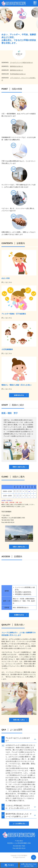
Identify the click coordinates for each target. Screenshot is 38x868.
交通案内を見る (19, 615)
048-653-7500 (9, 520)
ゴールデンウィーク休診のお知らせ (21, 63)
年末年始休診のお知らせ (18, 74)
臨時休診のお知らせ (16, 66)
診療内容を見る (19, 395)
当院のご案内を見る (19, 547)
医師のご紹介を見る (19, 467)
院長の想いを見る (19, 720)
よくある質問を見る (19, 824)
